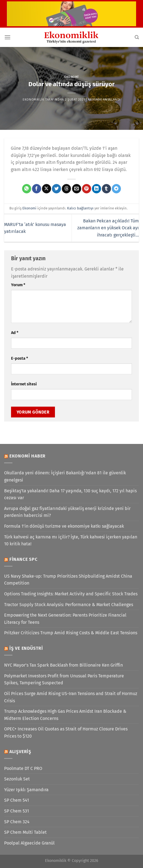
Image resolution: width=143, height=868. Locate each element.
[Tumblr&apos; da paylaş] (106, 189)
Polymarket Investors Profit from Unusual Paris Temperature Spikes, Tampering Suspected (64, 679)
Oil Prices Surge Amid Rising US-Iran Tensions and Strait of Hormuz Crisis (71, 697)
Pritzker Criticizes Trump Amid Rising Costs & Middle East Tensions (71, 633)
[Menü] (7, 37)
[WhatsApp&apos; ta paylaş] (27, 189)
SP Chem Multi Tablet (25, 832)
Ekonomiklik (33, 100)
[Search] (137, 37)
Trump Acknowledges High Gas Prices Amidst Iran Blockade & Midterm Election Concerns (65, 715)
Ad (15, 333)
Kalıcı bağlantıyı (80, 208)
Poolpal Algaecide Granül (29, 843)
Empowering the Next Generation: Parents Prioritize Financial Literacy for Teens (65, 619)
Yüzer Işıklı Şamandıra (26, 790)
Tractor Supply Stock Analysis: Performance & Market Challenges (69, 605)
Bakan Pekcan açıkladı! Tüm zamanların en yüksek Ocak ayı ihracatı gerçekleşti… (108, 228)
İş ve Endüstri (26, 648)
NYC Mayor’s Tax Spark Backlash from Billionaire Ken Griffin (63, 665)
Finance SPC (23, 559)
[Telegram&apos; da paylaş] (116, 189)
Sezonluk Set (17, 779)
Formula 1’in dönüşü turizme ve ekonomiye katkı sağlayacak (64, 526)
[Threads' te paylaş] (66, 189)
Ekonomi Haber (27, 456)
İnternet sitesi (24, 384)
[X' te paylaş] (47, 189)
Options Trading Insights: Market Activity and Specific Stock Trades (71, 594)
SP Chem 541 (17, 800)
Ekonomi (71, 77)
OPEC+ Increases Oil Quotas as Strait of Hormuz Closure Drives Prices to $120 (66, 732)
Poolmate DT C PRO (23, 768)
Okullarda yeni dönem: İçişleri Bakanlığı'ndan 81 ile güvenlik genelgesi (65, 476)
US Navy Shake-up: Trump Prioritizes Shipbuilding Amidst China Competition (68, 580)
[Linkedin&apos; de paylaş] (96, 189)
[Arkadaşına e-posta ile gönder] (77, 189)
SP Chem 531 (17, 811)
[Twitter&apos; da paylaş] (56, 189)
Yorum (18, 285)
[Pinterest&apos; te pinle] (87, 189)
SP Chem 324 (17, 822)
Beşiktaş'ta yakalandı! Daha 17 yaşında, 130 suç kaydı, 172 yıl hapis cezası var (70, 494)
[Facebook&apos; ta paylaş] (37, 189)
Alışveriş (20, 752)
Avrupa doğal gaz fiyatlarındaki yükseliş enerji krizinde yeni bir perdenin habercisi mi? (67, 512)
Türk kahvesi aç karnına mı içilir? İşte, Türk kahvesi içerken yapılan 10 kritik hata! (71, 540)
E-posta (19, 358)
